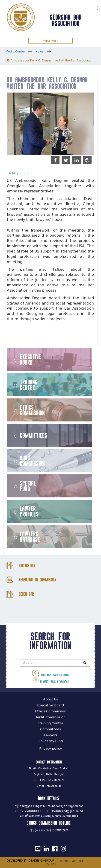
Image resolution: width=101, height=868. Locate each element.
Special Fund (28, 486)
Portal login (50, 41)
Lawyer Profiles (29, 511)
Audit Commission (33, 461)
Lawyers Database (30, 537)
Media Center (15, 51)
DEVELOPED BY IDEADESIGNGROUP (30, 861)
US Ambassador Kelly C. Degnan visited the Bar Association (50, 60)
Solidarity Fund (51, 741)
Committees (50, 729)
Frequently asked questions (51, 673)
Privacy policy (50, 749)
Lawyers (51, 735)
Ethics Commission (33, 410)
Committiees (34, 435)
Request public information (51, 680)
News (40, 51)
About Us (50, 699)
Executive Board (31, 359)
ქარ (91, 7)
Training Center (29, 385)
